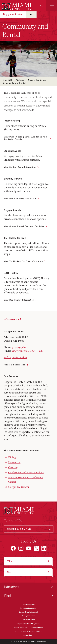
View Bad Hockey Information (19, 300)
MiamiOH (7, 80)
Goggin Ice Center (13, 14)
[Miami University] (16, 6)
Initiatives (12, 587)
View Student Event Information (20, 167)
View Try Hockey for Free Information (23, 261)
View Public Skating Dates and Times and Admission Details (25, 138)
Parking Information (15, 357)
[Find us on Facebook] (13, 548)
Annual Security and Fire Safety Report (29, 627)
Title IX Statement (28, 620)
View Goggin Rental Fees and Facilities (24, 226)
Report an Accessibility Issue (28, 624)
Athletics (20, 80)
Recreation (14, 462)
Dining (12, 457)
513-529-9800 (20, 347)
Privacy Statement (28, 616)
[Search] (41, 6)
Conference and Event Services (26, 472)
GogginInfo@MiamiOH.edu (28, 351)
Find (7, 595)
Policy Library (28, 635)
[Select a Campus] (29, 529)
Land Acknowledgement (28, 612)
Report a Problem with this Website (29, 631)
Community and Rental (14, 83)
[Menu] (52, 6)
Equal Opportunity (29, 604)
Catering (13, 467)
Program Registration (15, 365)
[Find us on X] (36, 548)
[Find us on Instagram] (21, 548)
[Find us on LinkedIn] (44, 548)
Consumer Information (28, 608)
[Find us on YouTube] (29, 548)
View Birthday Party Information (20, 198)
